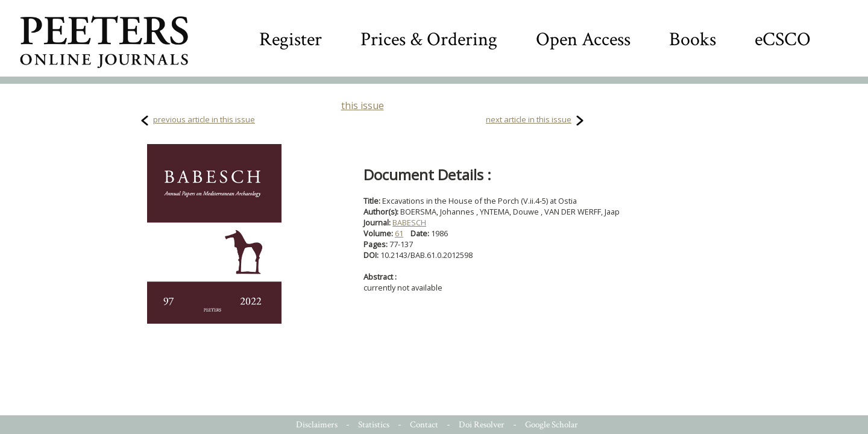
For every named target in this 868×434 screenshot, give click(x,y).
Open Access (583, 39)
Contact (424, 425)
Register (291, 39)
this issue (363, 105)
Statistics (374, 425)
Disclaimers (317, 425)
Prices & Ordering (429, 39)
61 (399, 233)
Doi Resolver (482, 425)
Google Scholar (552, 425)
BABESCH (409, 222)
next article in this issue (529, 119)
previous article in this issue (204, 119)
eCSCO (783, 39)
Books (693, 39)
